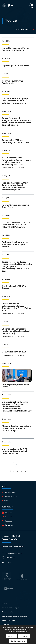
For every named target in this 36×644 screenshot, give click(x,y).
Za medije (5, 625)
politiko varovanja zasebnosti (18, 632)
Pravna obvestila (7, 612)
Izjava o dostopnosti (9, 620)
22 (25, 471)
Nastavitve (12, 636)
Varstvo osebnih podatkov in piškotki (14, 616)
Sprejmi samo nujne (18, 641)
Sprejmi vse (24, 636)
